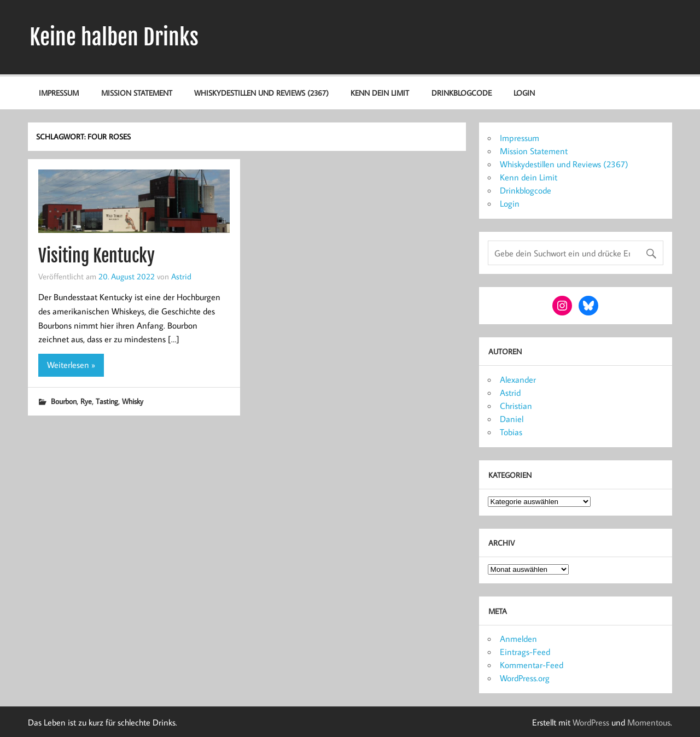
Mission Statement (137, 93)
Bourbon (64, 401)
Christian (516, 406)
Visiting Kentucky (97, 256)
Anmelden (518, 639)
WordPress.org (525, 678)
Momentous (649, 722)
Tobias (511, 432)
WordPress (591, 722)
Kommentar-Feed (532, 665)
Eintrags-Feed (525, 652)
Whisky (133, 401)
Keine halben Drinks (114, 37)
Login (524, 93)
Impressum (59, 93)
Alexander (518, 379)
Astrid (181, 276)
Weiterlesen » (71, 365)
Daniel (512, 419)
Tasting (107, 401)
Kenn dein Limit (380, 93)
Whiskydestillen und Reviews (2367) (261, 93)
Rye (86, 401)
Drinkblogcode (462, 93)
